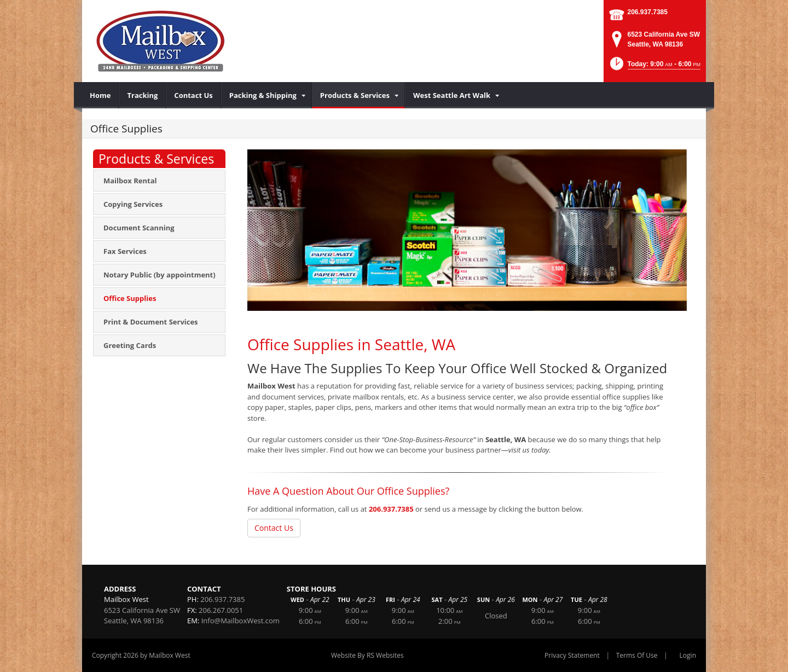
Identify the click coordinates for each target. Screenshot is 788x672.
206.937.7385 (648, 12)
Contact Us (274, 528)
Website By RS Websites (367, 655)
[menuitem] (100, 95)
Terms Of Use (637, 655)
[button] (654, 67)
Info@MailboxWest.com (241, 621)
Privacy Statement (572, 655)
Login (688, 655)
